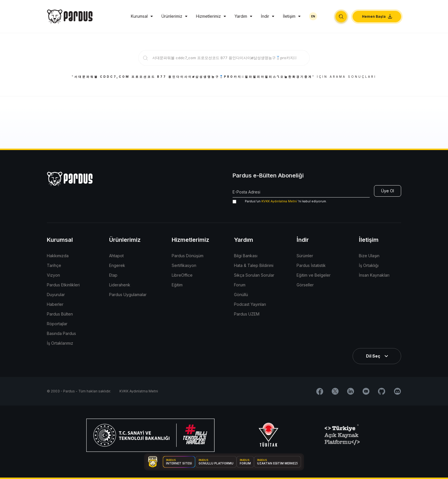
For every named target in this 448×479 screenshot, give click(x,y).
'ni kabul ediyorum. (280, 201)
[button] (341, 17)
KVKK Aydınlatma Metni (279, 201)
